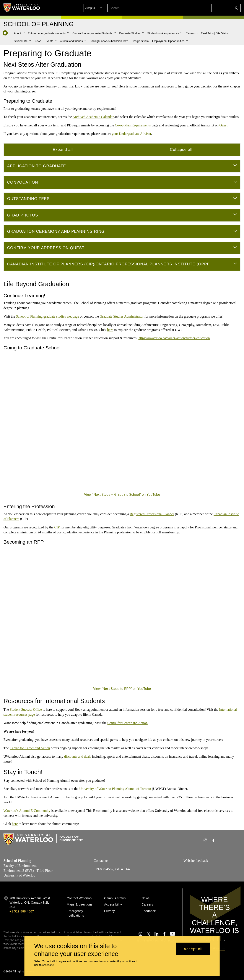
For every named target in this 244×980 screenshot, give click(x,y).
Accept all (193, 949)
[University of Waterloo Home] (22, 8)
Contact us (101, 861)
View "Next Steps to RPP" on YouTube (122, 689)
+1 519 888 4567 (22, 911)
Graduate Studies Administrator (122, 316)
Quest (223, 125)
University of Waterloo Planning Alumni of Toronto (115, 789)
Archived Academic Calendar (93, 117)
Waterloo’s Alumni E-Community (27, 811)
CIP (57, 527)
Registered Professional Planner (152, 514)
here (110, 330)
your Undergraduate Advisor (131, 134)
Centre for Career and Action (128, 723)
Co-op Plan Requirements (133, 125)
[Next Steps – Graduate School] (122, 425)
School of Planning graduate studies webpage (48, 316)
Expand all (63, 150)
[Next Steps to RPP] (122, 619)
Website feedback (196, 861)
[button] (205, 8)
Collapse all (181, 150)
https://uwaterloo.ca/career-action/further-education (174, 338)
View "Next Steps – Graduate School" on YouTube (122, 495)
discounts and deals (78, 756)
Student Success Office (26, 710)
